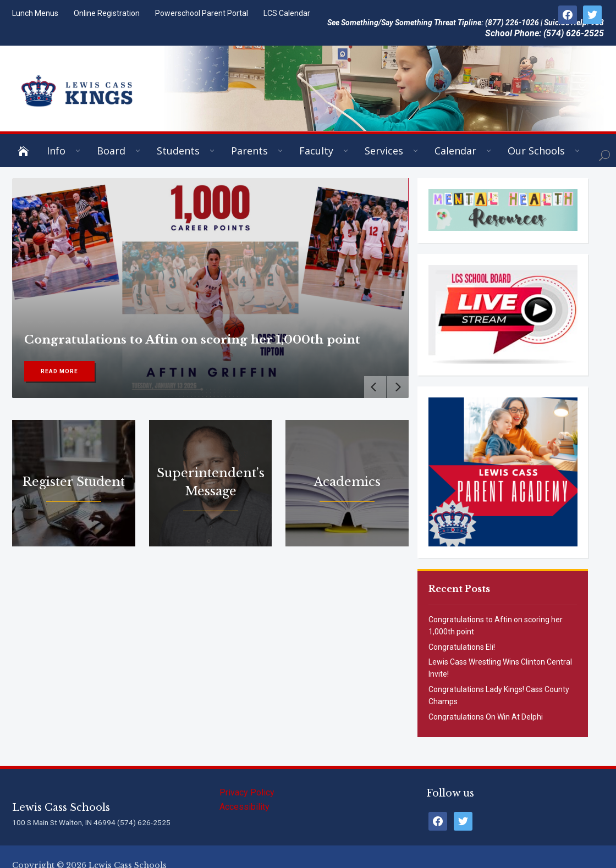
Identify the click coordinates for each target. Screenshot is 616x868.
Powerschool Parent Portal (202, 13)
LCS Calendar (287, 13)
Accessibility (244, 807)
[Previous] (375, 387)
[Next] (398, 387)
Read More (59, 371)
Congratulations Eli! (462, 647)
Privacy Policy (247, 792)
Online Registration (107, 13)
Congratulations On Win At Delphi (486, 717)
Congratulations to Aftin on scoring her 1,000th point (192, 340)
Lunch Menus (35, 13)
